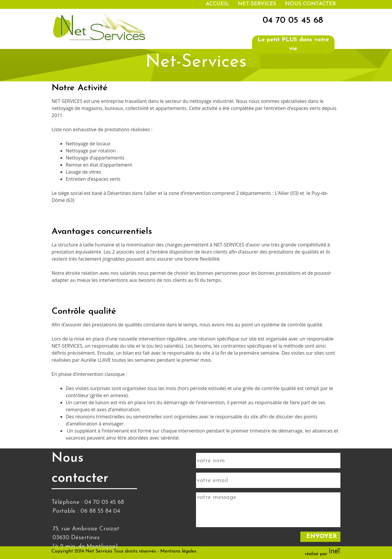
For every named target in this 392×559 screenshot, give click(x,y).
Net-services (257, 4)
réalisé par (323, 554)
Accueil (217, 4)
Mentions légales (178, 551)
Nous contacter (311, 4)
